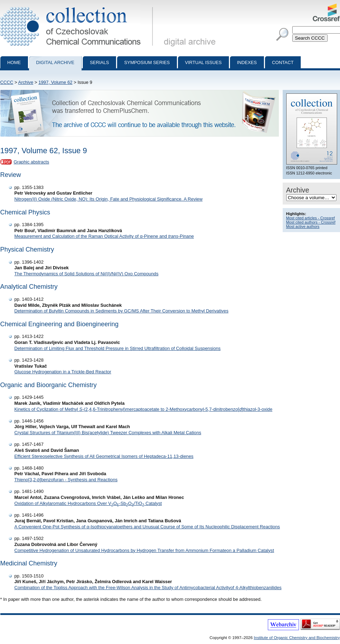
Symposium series (147, 62)
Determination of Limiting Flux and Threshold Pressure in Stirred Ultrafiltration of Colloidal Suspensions (118, 348)
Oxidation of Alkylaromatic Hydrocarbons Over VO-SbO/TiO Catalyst (88, 503)
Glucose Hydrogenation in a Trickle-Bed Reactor (63, 372)
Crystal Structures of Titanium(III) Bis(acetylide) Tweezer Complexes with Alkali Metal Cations (108, 433)
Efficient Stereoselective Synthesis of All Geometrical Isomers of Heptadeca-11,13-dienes (104, 456)
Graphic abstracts (31, 162)
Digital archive (55, 62)
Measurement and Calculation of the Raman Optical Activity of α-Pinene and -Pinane (104, 236)
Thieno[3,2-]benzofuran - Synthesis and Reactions (66, 480)
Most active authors (303, 226)
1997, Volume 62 (56, 82)
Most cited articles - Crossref (311, 218)
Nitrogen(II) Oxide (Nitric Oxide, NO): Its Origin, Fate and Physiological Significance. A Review (109, 199)
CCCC (7, 82)
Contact (283, 62)
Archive (26, 82)
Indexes (247, 62)
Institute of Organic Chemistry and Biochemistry (297, 638)
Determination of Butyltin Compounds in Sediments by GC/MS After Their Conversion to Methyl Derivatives (122, 311)
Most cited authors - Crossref (311, 222)
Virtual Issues (203, 62)
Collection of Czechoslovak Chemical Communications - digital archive (78, 6)
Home (14, 62)
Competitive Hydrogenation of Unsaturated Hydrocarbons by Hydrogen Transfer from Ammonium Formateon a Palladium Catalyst (144, 550)
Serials (99, 62)
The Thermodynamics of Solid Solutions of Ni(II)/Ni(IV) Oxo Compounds (87, 274)
